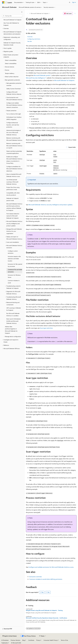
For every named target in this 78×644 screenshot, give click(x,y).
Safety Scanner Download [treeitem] (13, 89)
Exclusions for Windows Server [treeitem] (14, 276)
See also (30, 41)
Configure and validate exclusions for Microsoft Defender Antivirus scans (51, 567)
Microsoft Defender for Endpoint (40, 13)
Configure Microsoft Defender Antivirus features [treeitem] (14, 93)
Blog (24, 640)
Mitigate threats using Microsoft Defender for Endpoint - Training (44, 610)
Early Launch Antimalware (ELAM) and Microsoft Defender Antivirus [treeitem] (13, 321)
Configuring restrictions (34, 39)
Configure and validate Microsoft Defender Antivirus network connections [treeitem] (14, 105)
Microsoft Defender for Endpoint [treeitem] (12, 20)
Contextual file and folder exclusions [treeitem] (15, 271)
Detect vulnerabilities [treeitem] (11, 60)
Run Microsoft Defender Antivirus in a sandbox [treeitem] (13, 314)
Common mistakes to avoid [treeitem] (14, 282)
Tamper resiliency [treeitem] (10, 73)
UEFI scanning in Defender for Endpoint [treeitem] (14, 309)
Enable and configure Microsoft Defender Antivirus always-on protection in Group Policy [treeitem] (14, 160)
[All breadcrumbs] (28, 13)
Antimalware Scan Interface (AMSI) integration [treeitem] (14, 118)
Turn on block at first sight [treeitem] (14, 114)
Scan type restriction (46, 328)
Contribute (31, 640)
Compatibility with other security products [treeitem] (13, 194)
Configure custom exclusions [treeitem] (13, 252)
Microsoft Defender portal (42, 75)
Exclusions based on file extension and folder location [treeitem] (14, 259)
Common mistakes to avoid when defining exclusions (46, 579)
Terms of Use (64, 640)
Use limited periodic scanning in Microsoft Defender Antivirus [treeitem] (12, 182)
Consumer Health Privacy (50, 640)
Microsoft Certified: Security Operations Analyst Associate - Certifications (46, 618)
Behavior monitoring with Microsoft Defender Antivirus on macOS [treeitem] (14, 146)
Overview (30, 37)
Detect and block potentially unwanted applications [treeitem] (14, 152)
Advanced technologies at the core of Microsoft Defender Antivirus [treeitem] (14, 133)
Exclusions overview (36, 577)
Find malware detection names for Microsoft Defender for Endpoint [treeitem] (13, 216)
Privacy (38, 640)
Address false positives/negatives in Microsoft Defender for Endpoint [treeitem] (11, 330)
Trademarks (5, 643)
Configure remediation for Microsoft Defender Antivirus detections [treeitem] (14, 169)
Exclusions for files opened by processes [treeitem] (15, 265)
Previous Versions (15, 640)
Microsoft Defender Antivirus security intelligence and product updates (50, 205)
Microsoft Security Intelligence (35, 78)
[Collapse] (22, 12)
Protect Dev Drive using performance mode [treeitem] (13, 188)
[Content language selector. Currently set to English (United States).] (10, 636)
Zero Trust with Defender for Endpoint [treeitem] (11, 24)
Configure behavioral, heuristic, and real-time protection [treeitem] (13, 125)
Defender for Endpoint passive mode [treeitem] (12, 199)
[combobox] (12, 16)
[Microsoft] (3, 2)
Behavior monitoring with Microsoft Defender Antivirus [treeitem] (14, 139)
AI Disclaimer (5, 640)
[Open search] (70, 2)
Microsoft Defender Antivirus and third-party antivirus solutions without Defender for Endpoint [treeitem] (14, 207)
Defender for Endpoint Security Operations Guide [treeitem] (12, 44)
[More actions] (75, 13)
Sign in (74, 2)
